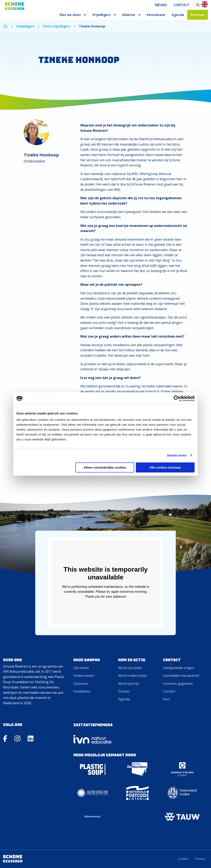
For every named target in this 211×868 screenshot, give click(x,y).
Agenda (178, 15)
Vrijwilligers (101, 15)
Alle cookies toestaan (165, 467)
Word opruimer (130, 668)
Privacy (200, 859)
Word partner (129, 684)
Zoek (198, 5)
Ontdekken (82, 691)
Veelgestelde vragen (179, 668)
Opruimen (81, 668)
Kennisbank (156, 15)
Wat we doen (70, 15)
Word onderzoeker (133, 676)
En (205, 4)
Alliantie (129, 15)
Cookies (183, 859)
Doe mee (198, 15)
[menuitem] (161, 5)
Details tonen (177, 455)
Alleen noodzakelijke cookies (105, 467)
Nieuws (161, 5)
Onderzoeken (84, 676)
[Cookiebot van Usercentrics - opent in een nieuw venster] (177, 398)
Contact (182, 5)
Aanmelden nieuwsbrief (181, 676)
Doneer (124, 691)
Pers (167, 699)
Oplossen (81, 684)
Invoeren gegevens (178, 684)
